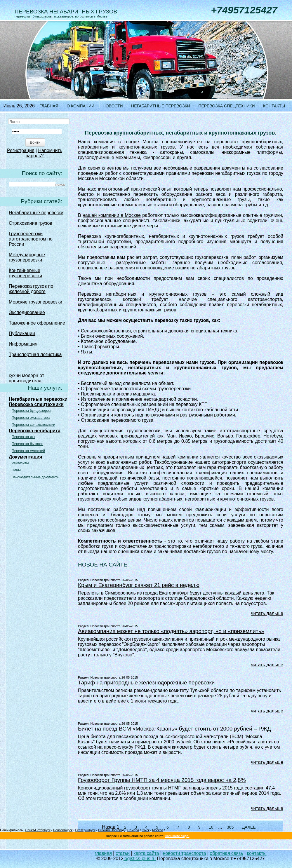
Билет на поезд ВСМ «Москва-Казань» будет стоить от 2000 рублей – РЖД (174, 729)
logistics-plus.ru (140, 859)
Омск (145, 830)
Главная (49, 106)
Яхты (86, 352)
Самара (133, 830)
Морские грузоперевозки (35, 302)
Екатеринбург (85, 830)
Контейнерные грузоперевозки (25, 273)
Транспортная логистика (35, 354)
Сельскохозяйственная (106, 331)
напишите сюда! (177, 836)
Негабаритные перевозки (161, 106)
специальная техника (214, 331)
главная (103, 853)
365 (230, 827)
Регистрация (21, 150)
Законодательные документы (35, 477)
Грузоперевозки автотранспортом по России (31, 239)
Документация (25, 457)
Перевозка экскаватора (31, 418)
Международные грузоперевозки (27, 257)
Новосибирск (63, 830)
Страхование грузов (31, 223)
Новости (113, 106)
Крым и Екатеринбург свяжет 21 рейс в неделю (139, 585)
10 (211, 827)
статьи (123, 853)
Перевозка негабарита (35, 431)
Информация (23, 344)
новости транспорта (185, 853)
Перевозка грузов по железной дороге (31, 289)
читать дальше (267, 613)
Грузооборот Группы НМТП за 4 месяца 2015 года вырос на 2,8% (162, 780)
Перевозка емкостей (28, 451)
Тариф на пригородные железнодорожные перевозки (146, 683)
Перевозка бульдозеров (31, 411)
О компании (80, 106)
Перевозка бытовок (27, 444)
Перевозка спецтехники (226, 106)
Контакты (274, 106)
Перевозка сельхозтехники (33, 425)
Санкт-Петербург (38, 830)
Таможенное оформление (37, 323)
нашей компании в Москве (112, 215)
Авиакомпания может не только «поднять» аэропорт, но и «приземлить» (171, 631)
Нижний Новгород (111, 830)
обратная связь (226, 853)
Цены (16, 470)
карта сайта (146, 853)
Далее (249, 827)
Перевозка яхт (23, 437)
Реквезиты (20, 463)
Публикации (22, 333)
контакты (257, 853)
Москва (158, 830)
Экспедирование (27, 312)
